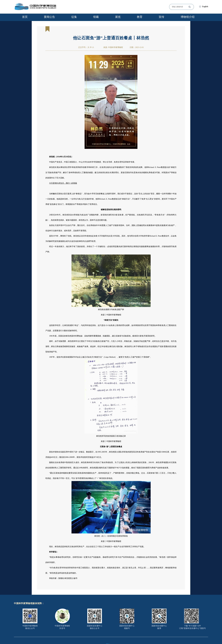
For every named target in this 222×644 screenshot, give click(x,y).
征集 (74, 17)
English (205, 7)
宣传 (161, 17)
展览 (118, 17)
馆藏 (96, 17)
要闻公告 (49, 17)
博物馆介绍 (188, 17)
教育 (140, 17)
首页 (25, 17)
